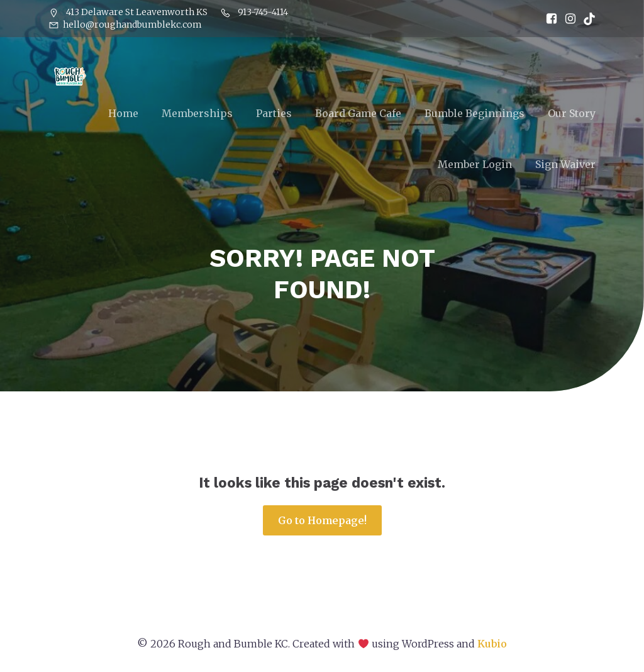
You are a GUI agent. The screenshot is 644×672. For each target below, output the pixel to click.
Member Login (475, 165)
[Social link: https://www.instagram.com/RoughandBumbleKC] (567, 19)
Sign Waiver (565, 165)
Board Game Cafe (358, 114)
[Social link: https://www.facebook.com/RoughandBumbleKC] (548, 19)
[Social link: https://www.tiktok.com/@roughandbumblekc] (586, 19)
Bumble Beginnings (475, 114)
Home (123, 114)
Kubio (492, 646)
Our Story (572, 114)
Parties (274, 114)
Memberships (197, 114)
